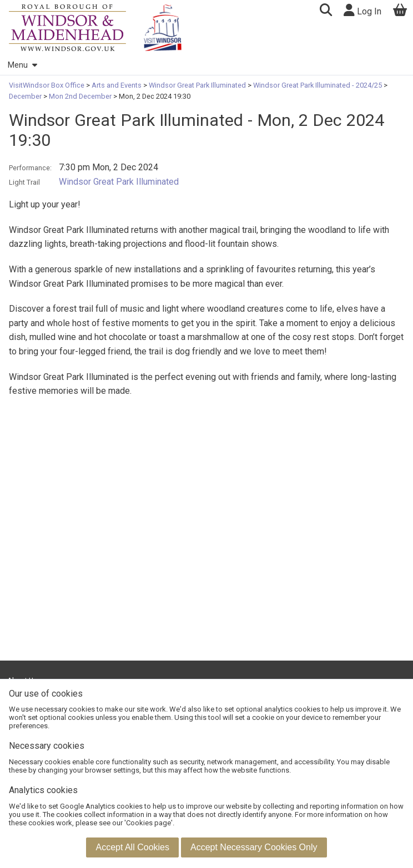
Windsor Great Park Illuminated (197, 85)
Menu (22, 65)
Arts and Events (117, 85)
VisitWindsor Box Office (47, 85)
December (26, 96)
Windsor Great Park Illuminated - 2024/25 (318, 85)
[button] (326, 11)
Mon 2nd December (80, 96)
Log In (362, 10)
